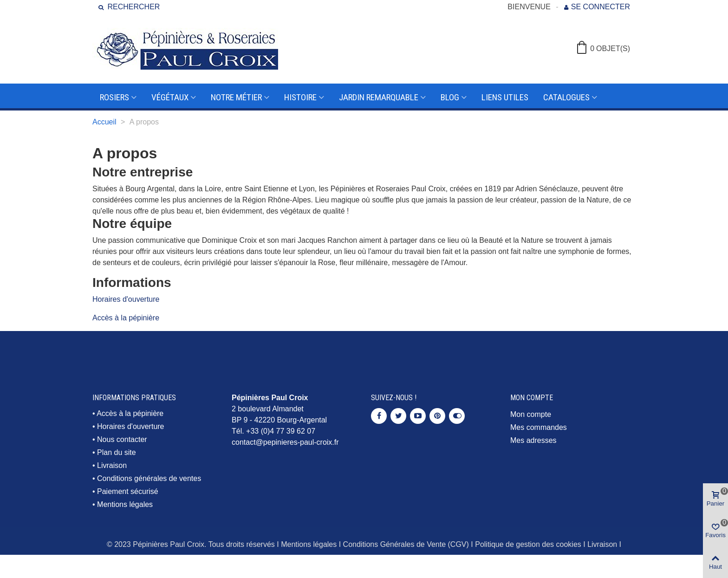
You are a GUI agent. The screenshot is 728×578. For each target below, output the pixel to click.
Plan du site (117, 452)
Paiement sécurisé (128, 491)
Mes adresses (533, 440)
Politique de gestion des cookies (528, 544)
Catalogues (566, 97)
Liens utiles (505, 97)
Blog (450, 97)
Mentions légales (125, 504)
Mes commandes (539, 427)
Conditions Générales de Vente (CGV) (406, 544)
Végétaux (170, 97)
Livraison (112, 465)
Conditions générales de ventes (149, 478)
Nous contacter (122, 439)
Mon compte (531, 414)
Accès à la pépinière (126, 318)
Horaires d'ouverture (126, 299)
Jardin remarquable (379, 97)
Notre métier (236, 97)
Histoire (300, 97)
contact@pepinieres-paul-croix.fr (285, 442)
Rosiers (114, 97)
